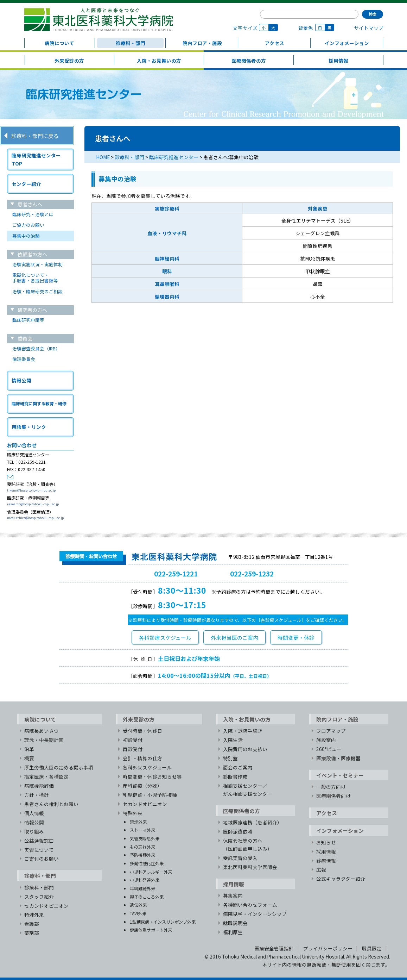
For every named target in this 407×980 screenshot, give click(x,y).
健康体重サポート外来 (151, 930)
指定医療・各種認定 (46, 776)
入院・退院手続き (243, 731)
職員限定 (372, 948)
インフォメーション (347, 43)
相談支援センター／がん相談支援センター (248, 790)
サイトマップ (369, 28)
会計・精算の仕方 (142, 758)
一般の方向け (331, 787)
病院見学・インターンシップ (255, 914)
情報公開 (21, 380)
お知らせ (326, 842)
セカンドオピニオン (46, 906)
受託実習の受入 (240, 858)
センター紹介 (26, 184)
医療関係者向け (333, 796)
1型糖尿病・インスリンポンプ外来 (163, 922)
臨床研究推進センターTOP (36, 159)
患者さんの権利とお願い (51, 804)
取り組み (34, 831)
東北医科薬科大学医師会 (250, 867)
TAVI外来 (138, 913)
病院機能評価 (39, 786)
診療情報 (326, 861)
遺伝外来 (138, 905)
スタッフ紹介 (39, 897)
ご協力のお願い (28, 225)
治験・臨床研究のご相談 (37, 291)
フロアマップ (331, 731)
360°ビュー (329, 749)
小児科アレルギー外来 (151, 872)
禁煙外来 (138, 822)
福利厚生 (233, 932)
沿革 (29, 749)
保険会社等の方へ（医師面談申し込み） (248, 845)
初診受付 (133, 740)
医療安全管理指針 (274, 948)
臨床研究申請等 (28, 320)
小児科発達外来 (145, 880)
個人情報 (34, 813)
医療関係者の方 (249, 61)
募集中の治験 (26, 236)
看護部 (32, 924)
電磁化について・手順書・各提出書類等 (35, 278)
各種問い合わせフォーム (250, 905)
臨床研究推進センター (174, 157)
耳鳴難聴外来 (142, 888)
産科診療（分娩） (142, 786)
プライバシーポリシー (328, 948)
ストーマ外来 (142, 830)
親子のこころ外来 (147, 897)
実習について (39, 850)
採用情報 (338, 61)
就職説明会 (235, 923)
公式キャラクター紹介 (341, 879)
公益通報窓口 (39, 841)
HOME (103, 157)
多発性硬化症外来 (147, 863)
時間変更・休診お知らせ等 (152, 776)
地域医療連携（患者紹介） (253, 822)
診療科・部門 (131, 43)
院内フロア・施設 (202, 43)
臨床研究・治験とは (33, 214)
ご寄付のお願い (42, 859)
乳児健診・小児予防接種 (150, 795)
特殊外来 (34, 915)
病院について (59, 43)
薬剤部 (32, 933)
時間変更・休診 (296, 638)
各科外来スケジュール (147, 767)
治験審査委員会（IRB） (36, 348)
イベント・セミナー (340, 775)
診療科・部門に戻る (35, 136)
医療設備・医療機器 (338, 758)
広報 (321, 869)
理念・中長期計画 (44, 740)
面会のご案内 (238, 767)
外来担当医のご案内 (234, 638)
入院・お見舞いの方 (159, 61)
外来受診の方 (69, 61)
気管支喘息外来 (145, 838)
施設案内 (326, 740)
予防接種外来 (142, 855)
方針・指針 (37, 795)
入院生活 (233, 740)
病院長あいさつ (42, 731)
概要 (29, 758)
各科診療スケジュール (165, 638)
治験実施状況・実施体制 (37, 264)
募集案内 (233, 895)
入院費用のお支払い (245, 749)
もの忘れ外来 (142, 847)
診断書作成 (235, 776)
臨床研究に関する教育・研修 (39, 403)
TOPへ (320, 693)
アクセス (275, 43)
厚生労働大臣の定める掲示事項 (59, 767)
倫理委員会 (24, 359)
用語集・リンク (29, 427)
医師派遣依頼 (238, 831)
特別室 (230, 758)
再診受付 (133, 749)
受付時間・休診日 (142, 731)
